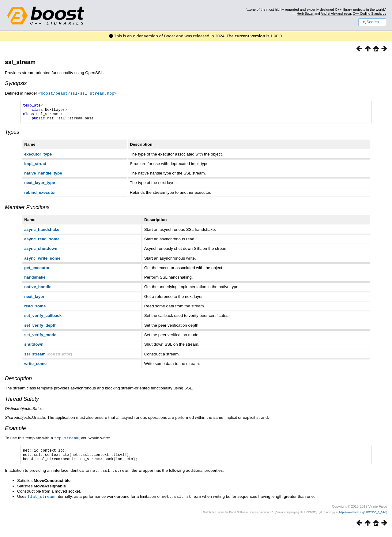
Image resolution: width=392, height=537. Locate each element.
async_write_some (42, 262)
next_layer (34, 300)
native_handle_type (43, 176)
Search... (372, 22)
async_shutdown (41, 252)
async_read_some (42, 242)
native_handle (38, 290)
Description (18, 382)
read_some (35, 309)
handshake (35, 281)
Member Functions (27, 211)
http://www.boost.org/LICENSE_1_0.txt (363, 517)
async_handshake (42, 233)
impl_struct (35, 167)
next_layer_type (40, 186)
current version (250, 36)
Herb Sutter (305, 13)
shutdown (34, 348)
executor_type (38, 158)
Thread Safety (22, 402)
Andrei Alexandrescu (336, 13)
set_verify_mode (40, 338)
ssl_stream (20, 62)
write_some (35, 367)
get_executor (37, 271)
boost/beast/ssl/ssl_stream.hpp (77, 93)
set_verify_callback (43, 319)
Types (12, 135)
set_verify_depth (40, 329)
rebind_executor (40, 196)
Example (15, 432)
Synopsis (16, 83)
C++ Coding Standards (369, 13)
